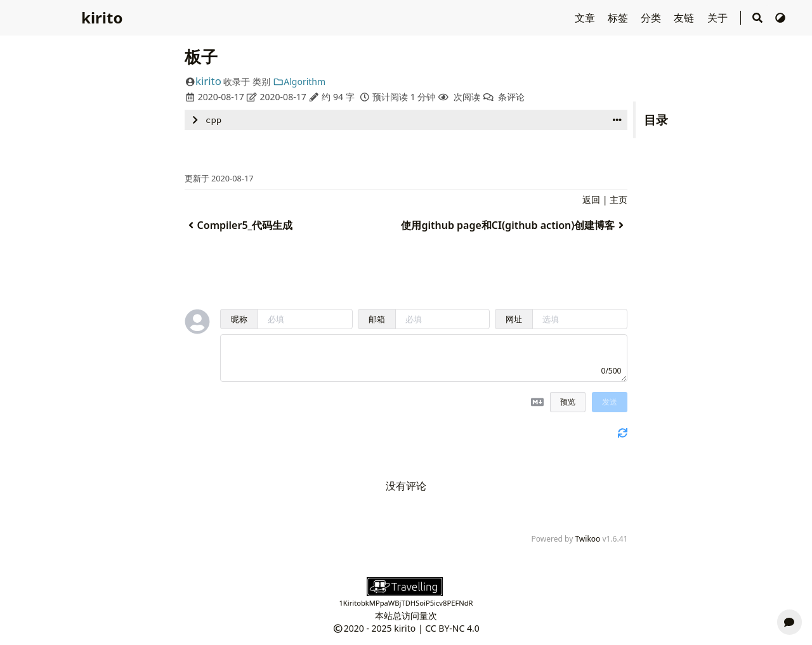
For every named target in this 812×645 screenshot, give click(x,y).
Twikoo (587, 539)
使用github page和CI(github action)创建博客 (514, 225)
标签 (619, 18)
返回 (591, 199)
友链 (685, 18)
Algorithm (299, 81)
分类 (652, 18)
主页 (619, 199)
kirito (102, 17)
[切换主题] (780, 18)
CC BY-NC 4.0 (452, 628)
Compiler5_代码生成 (239, 225)
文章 (586, 18)
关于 (719, 18)
